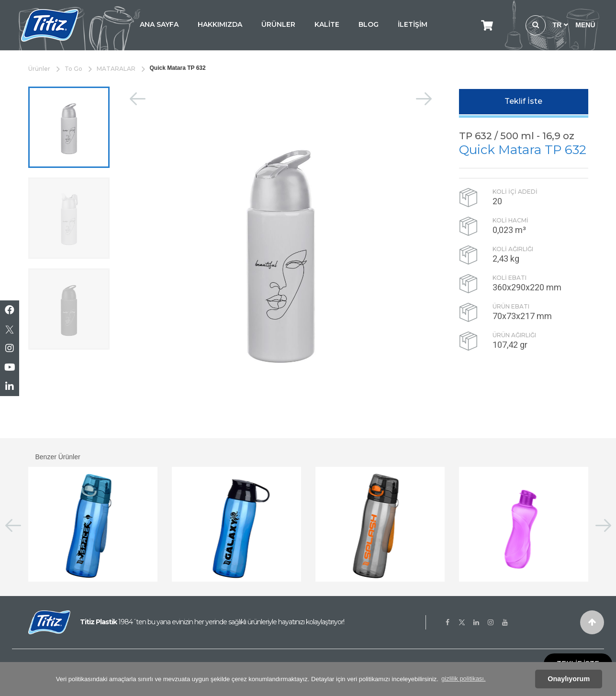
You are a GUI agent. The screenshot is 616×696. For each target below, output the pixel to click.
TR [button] (561, 25)
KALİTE (327, 24)
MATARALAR (116, 69)
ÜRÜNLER (278, 24)
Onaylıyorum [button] (569, 679)
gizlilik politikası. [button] (463, 679)
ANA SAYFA (159, 24)
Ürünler (39, 69)
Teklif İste (523, 101)
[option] (69, 127)
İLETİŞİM (413, 24)
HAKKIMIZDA (220, 24)
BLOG (369, 24)
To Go (73, 69)
